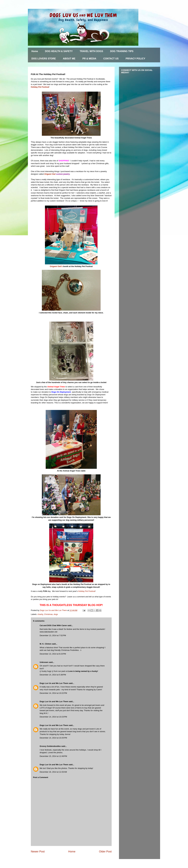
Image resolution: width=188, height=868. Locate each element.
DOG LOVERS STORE (44, 59)
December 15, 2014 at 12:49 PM (53, 756)
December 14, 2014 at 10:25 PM (53, 738)
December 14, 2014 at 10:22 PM (53, 693)
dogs (56, 614)
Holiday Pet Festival (40, 87)
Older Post (105, 852)
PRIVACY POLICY (135, 59)
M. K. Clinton (45, 644)
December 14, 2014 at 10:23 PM (53, 717)
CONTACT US (111, 59)
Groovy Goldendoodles (50, 746)
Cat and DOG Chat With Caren (53, 625)
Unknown (44, 662)
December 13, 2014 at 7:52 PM (53, 635)
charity (40, 614)
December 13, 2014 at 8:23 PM (53, 654)
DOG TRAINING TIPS (122, 51)
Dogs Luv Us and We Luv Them (54, 683)
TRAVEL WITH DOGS (91, 51)
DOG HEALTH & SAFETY (59, 51)
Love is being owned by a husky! (83, 671)
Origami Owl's (56, 266)
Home (35, 51)
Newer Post (38, 852)
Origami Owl (50, 174)
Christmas (48, 614)
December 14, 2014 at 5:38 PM (53, 675)
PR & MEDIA (89, 59)
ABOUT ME (69, 59)
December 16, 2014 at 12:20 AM (53, 772)
